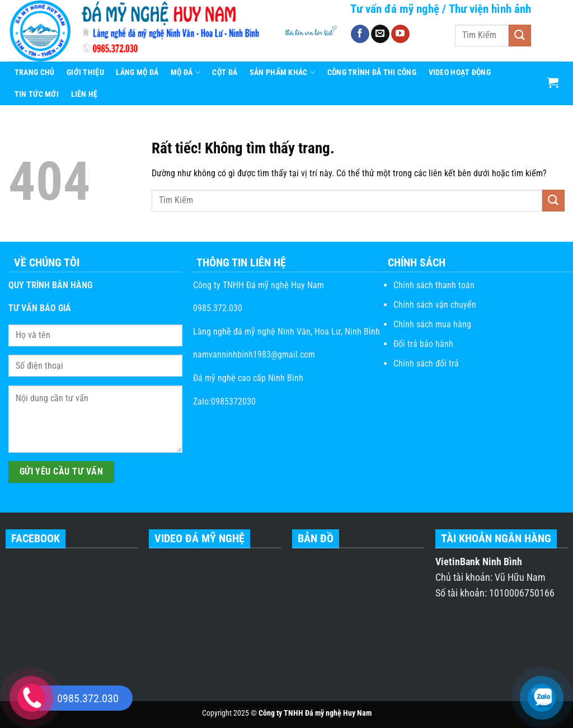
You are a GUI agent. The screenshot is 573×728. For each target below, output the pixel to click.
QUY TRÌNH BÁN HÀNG (50, 285)
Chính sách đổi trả (426, 363)
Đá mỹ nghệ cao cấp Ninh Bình (247, 378)
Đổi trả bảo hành (423, 344)
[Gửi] (520, 36)
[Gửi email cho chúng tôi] (380, 34)
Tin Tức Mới (37, 94)
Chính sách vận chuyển (435, 305)
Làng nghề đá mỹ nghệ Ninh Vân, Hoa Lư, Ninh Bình (285, 332)
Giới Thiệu (85, 72)
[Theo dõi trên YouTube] (400, 34)
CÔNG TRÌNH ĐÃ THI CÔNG (372, 72)
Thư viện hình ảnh (490, 9)
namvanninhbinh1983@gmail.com (253, 354)
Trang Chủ (35, 72)
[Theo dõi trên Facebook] (360, 34)
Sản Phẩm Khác (282, 72)
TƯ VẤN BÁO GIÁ (40, 308)
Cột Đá (225, 72)
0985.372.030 (217, 308)
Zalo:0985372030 (223, 401)
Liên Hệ (84, 94)
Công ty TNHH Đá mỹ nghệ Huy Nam (257, 285)
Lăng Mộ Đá (137, 72)
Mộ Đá (185, 72)
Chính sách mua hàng (432, 324)
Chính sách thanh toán (434, 285)
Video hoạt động (460, 72)
